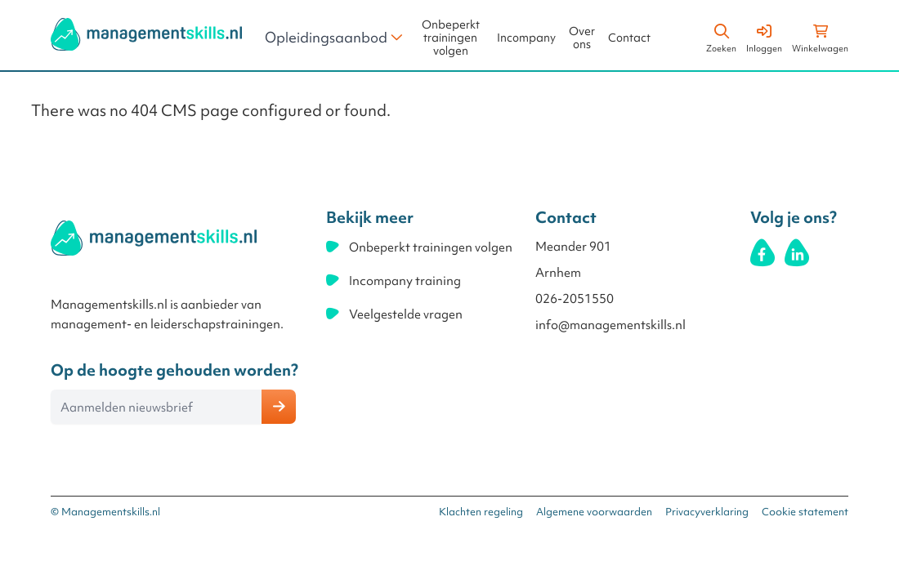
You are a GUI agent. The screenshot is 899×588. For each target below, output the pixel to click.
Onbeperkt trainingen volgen (451, 38)
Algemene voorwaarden (594, 512)
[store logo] (146, 34)
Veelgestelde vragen (406, 314)
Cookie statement (805, 512)
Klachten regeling (481, 512)
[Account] (764, 36)
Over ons (582, 38)
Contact (629, 38)
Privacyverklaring (707, 512)
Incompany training (405, 281)
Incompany (526, 38)
